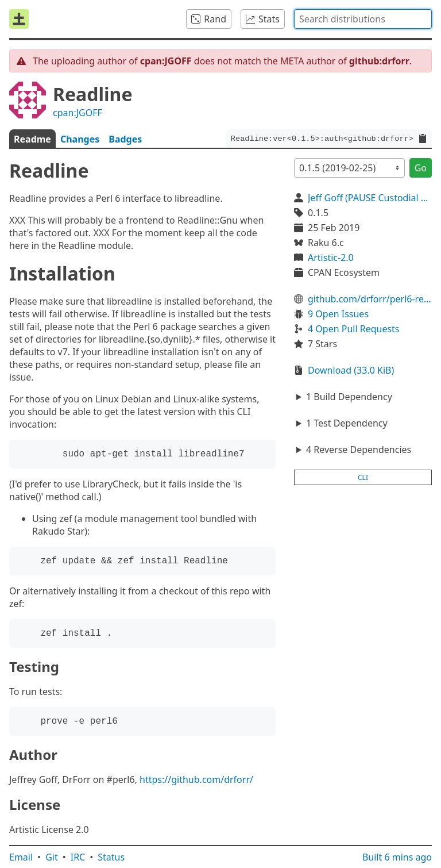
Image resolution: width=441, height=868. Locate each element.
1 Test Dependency (347, 423)
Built (397, 857)
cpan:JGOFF (78, 113)
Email (21, 857)
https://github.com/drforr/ (196, 779)
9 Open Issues (338, 314)
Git (52, 857)
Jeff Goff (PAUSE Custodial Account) (370, 198)
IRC (78, 857)
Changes (80, 139)
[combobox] (363, 19)
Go (421, 168)
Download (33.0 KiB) (351, 370)
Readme (32, 139)
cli (363, 477)
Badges (125, 139)
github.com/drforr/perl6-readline (370, 299)
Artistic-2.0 (331, 258)
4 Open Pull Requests (354, 329)
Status (111, 857)
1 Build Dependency (349, 397)
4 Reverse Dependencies (359, 450)
